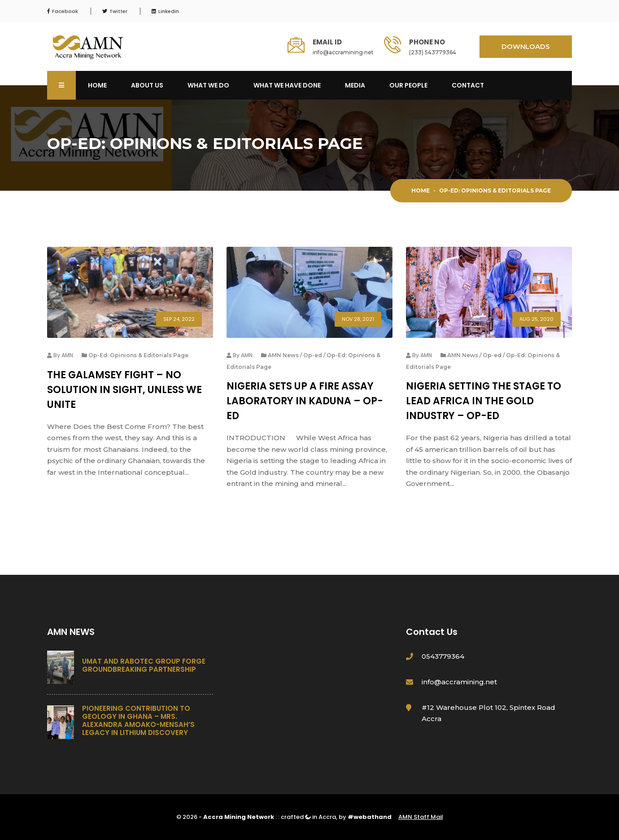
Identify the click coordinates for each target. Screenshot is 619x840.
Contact (468, 85)
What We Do (208, 85)
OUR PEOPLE (408, 85)
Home (97, 85)
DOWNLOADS (526, 46)
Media (355, 85)
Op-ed (313, 355)
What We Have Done (287, 85)
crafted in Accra (308, 817)
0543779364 (443, 656)
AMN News (283, 355)
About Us (147, 85)
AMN (67, 355)
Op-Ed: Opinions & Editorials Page (138, 355)
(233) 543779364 (433, 52)
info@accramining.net (343, 52)
